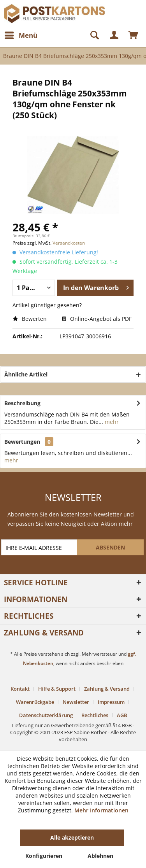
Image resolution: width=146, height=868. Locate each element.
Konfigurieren (44, 856)
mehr (111, 422)
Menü (21, 34)
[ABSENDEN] (110, 547)
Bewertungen (22, 442)
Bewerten (30, 319)
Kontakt (20, 689)
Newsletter (76, 702)
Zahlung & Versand (107, 689)
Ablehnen (100, 856)
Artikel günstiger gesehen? (47, 305)
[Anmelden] (114, 35)
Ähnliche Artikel (26, 374)
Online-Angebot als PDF (97, 319)
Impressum (111, 702)
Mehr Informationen (101, 810)
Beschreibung (22, 403)
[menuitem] (21, 35)
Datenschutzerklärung (46, 715)
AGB (122, 715)
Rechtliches (95, 715)
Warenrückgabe (35, 702)
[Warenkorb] (134, 35)
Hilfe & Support (57, 689)
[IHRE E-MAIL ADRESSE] (40, 547)
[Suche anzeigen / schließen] (91, 35)
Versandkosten (69, 243)
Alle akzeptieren (72, 837)
